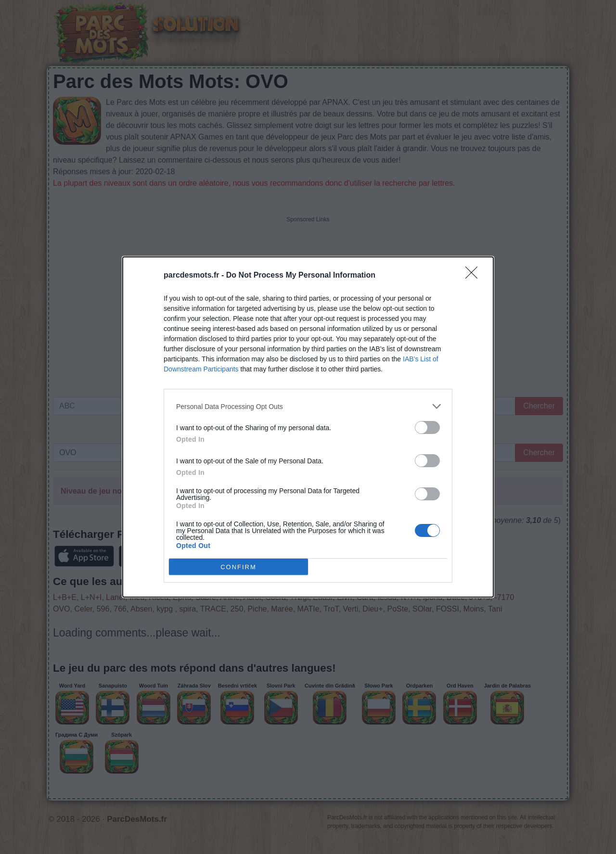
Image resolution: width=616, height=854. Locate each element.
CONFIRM (238, 567)
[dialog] (308, 427)
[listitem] (308, 406)
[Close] (475, 276)
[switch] (427, 427)
